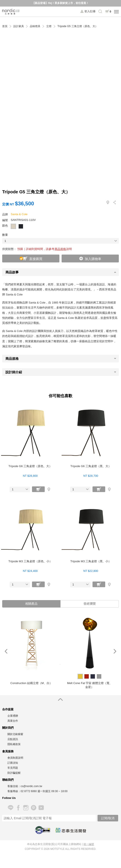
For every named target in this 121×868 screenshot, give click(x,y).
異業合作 (13, 721)
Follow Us (9, 798)
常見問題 (13, 768)
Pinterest (33, 808)
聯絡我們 (8, 780)
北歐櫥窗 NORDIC (11, 12)
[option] (31, 651)
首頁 (5, 26)
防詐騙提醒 (14, 773)
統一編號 (89, 844)
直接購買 (36, 259)
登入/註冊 (90, 11)
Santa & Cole (19, 214)
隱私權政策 (14, 744)
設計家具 (19, 26)
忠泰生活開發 (71, 830)
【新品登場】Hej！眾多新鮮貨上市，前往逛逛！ (61, 3)
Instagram (26, 808)
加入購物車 (93, 259)
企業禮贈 (13, 716)
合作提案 (8, 709)
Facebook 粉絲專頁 (18, 808)
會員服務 (8, 751)
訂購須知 (13, 763)
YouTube (41, 808)
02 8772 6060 (29, 791)
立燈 (49, 26)
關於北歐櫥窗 (15, 734)
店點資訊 (13, 739)
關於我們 (8, 728)
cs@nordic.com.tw (31, 786)
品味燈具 (35, 26)
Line (10, 808)
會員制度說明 (15, 758)
